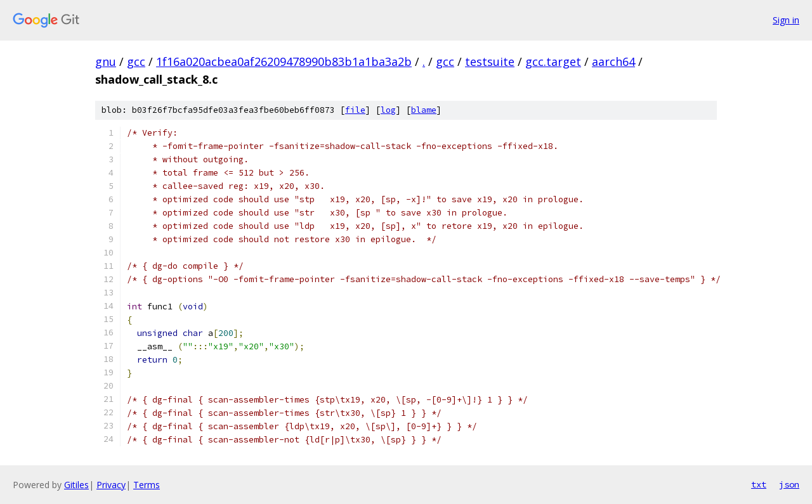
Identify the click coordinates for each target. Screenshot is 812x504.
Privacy (111, 485)
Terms (147, 485)
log (388, 110)
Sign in (786, 20)
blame (424, 110)
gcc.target (553, 61)
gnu (106, 61)
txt (759, 484)
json (789, 484)
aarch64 (613, 61)
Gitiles (76, 485)
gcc (136, 61)
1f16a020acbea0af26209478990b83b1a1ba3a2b (284, 61)
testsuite (490, 61)
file (355, 110)
